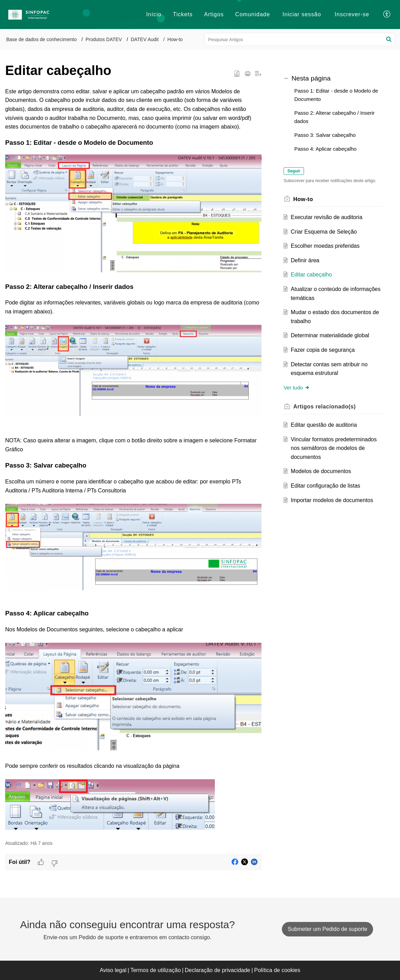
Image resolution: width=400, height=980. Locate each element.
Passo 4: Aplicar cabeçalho (325, 149)
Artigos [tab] (214, 14)
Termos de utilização (155, 970)
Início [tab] (154, 14)
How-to (175, 39)
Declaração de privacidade (217, 970)
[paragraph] (133, 460)
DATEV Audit (145, 39)
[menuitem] (302, 15)
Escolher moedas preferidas (325, 246)
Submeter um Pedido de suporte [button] (327, 929)
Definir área (305, 260)
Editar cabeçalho (311, 275)
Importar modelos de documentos (332, 500)
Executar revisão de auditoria (327, 217)
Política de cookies (277, 970)
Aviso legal (113, 970)
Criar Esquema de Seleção (324, 232)
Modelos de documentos (321, 471)
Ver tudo (297, 388)
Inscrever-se (352, 14)
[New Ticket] (327, 929)
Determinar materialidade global (330, 335)
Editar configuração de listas (326, 486)
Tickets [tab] (183, 14)
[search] (300, 39)
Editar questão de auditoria (324, 425)
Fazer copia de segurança (323, 350)
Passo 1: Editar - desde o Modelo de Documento (336, 95)
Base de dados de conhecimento (41, 39)
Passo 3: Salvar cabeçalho (325, 135)
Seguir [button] (294, 171)
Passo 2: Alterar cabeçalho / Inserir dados (335, 117)
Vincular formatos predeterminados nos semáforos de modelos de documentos (334, 448)
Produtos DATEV (104, 39)
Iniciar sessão (302, 14)
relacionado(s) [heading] (325, 407)
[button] (387, 15)
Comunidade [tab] (253, 14)
